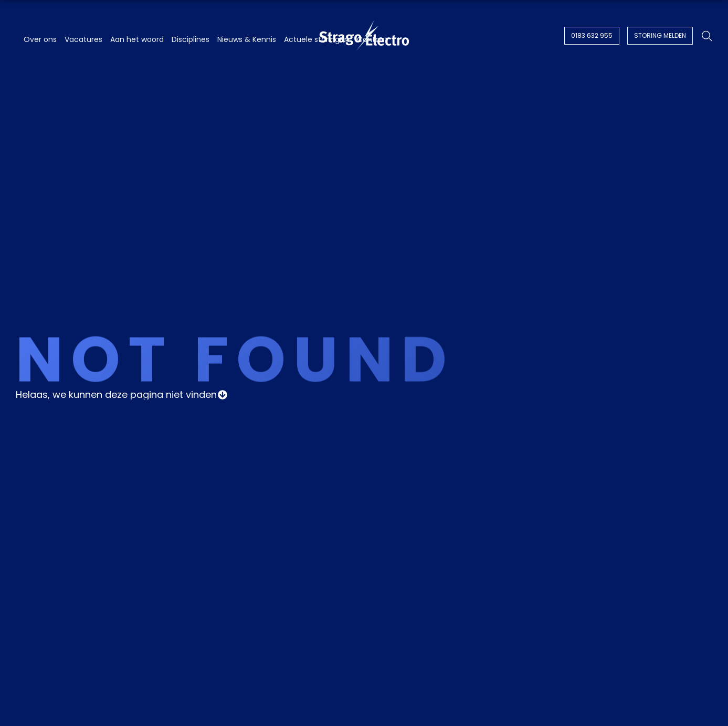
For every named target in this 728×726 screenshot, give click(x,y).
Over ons (40, 39)
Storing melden (660, 35)
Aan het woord (137, 39)
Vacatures (83, 39)
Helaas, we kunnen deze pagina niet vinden (116, 395)
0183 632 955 (592, 35)
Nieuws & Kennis (247, 39)
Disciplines (191, 39)
